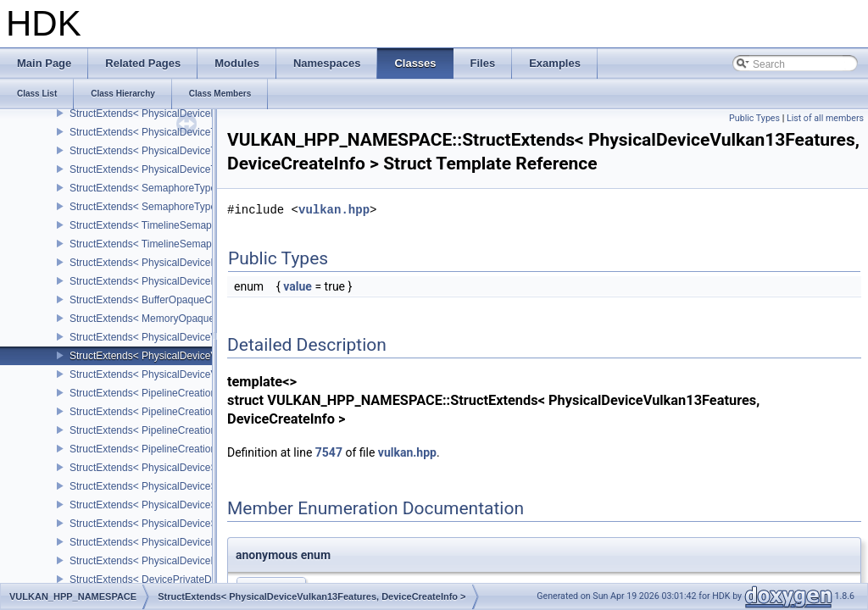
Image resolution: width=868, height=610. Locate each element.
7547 (329, 452)
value (298, 286)
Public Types (754, 118)
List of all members (825, 118)
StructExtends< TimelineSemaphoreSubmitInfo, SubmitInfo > (207, 225)
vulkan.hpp (334, 210)
